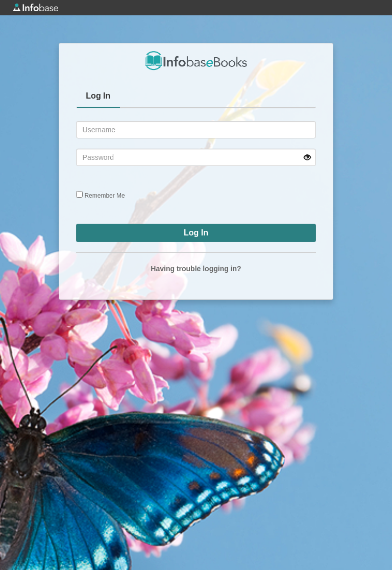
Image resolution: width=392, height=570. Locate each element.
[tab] (99, 97)
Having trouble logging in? (196, 269)
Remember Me (104, 196)
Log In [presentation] (98, 96)
